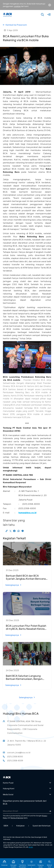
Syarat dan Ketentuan (42, 826)
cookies (17, 6)
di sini (31, 847)
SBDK (6, 826)
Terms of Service (17, 818)
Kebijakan (20, 826)
